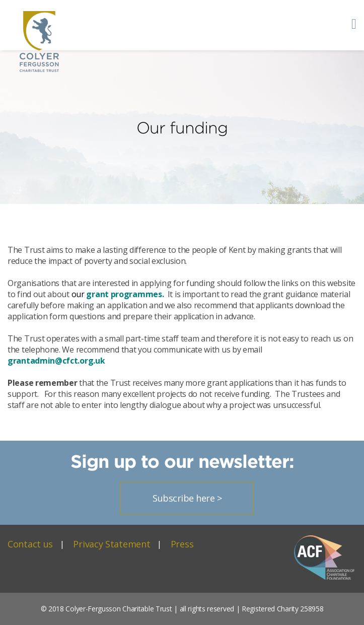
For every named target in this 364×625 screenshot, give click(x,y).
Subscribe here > (187, 498)
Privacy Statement (112, 544)
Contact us (30, 544)
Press (182, 544)
